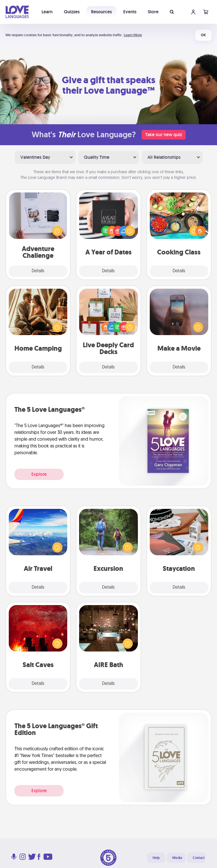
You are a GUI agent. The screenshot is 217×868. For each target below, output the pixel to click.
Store (153, 12)
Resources (101, 12)
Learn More (133, 35)
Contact (199, 858)
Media (177, 858)
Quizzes (72, 12)
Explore (39, 474)
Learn (47, 12)
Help (156, 858)
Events (130, 12)
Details (38, 271)
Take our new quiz (164, 135)
